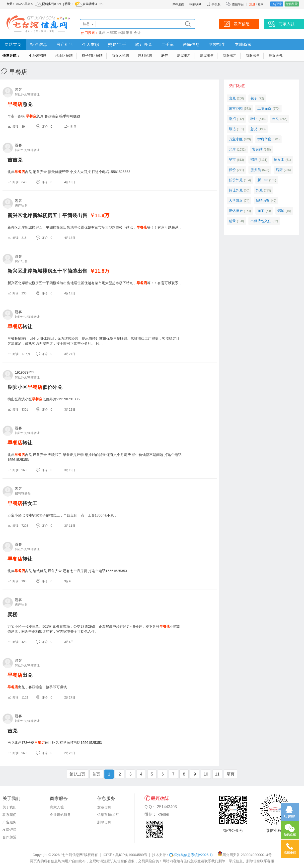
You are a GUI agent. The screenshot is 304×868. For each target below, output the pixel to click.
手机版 (214, 4)
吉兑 (12, 731)
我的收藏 (195, 4)
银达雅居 (236, 211)
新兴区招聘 (120, 56)
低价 (232, 170)
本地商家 (243, 44)
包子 (254, 98)
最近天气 (276, 56)
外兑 (259, 190)
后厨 (279, 170)
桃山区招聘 (64, 56)
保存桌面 (178, 4)
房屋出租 (184, 56)
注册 (252, 4)
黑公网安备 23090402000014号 (245, 855)
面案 (261, 211)
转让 (20, 327)
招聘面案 (263, 200)
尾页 (230, 774)
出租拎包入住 (261, 221)
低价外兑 (236, 180)
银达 (232, 129)
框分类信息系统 (191, 855)
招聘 (254, 160)
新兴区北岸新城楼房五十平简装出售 (47, 215)
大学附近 (236, 200)
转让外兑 (144, 44)
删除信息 (104, 822)
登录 (261, 4)
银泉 (129, 33)
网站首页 (13, 44)
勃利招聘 (145, 56)
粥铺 (281, 211)
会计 (137, 33)
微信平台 (238, 4)
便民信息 (191, 44)
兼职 (121, 33)
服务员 (256, 170)
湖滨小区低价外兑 (35, 387)
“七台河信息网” (72, 855)
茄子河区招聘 (92, 56)
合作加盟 (9, 837)
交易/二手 (117, 44)
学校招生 (217, 44)
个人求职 (91, 44)
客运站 (257, 149)
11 (217, 774)
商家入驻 (57, 807)
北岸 (102, 33)
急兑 (20, 104)
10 (206, 774)
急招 (232, 119)
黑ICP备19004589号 (131, 855)
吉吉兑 (15, 160)
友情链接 (9, 830)
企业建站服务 (60, 815)
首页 (96, 774)
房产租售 (65, 44)
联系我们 (9, 815)
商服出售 (253, 56)
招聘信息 (39, 44)
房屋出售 (207, 56)
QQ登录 (277, 4)
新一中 (263, 180)
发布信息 (104, 807)
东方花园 (236, 108)
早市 (232, 160)
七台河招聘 (38, 56)
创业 (232, 221)
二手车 (168, 44)
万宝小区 (236, 139)
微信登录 (292, 4)
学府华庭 (264, 139)
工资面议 (264, 108)
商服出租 (230, 56)
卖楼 (12, 614)
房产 (164, 56)
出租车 (112, 33)
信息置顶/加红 (108, 815)
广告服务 (9, 822)
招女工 (22, 503)
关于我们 (9, 807)
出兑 (20, 675)
